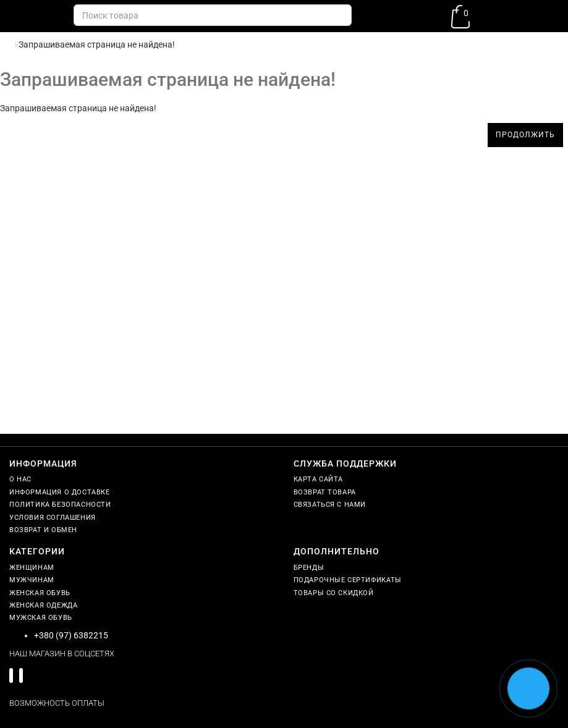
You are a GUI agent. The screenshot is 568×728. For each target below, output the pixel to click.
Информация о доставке (60, 492)
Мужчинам (32, 580)
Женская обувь (40, 593)
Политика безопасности (60, 505)
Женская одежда (43, 605)
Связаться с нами (330, 505)
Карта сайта (319, 479)
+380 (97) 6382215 (71, 635)
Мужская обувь (41, 618)
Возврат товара (325, 492)
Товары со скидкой (334, 593)
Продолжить (525, 135)
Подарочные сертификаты (348, 580)
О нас (20, 479)
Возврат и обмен (43, 530)
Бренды (309, 568)
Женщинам (32, 568)
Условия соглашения (53, 518)
